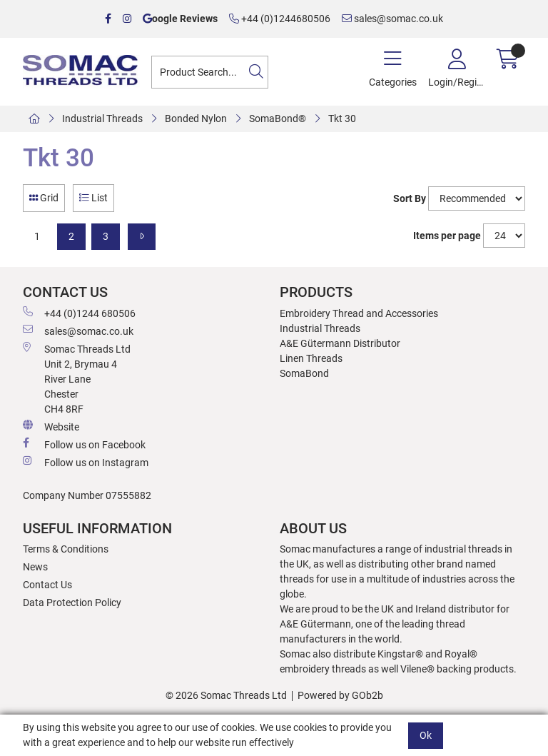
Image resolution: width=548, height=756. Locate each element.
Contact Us (47, 585)
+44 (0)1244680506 (280, 19)
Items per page (447, 236)
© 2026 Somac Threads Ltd (226, 695)
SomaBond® (278, 119)
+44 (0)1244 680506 (79, 313)
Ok (426, 735)
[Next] (142, 237)
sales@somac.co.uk (392, 19)
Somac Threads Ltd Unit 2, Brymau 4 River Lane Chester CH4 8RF (77, 378)
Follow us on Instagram (86, 462)
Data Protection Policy (72, 603)
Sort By (410, 198)
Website (51, 426)
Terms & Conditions (66, 549)
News (35, 567)
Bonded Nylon (196, 119)
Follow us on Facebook (84, 444)
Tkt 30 (342, 119)
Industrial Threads (102, 119)
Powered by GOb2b (340, 695)
